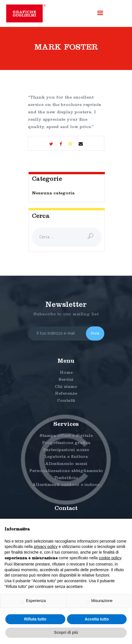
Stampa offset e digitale (66, 436)
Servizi (66, 380)
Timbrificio (66, 478)
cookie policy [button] (110, 558)
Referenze (66, 394)
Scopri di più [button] (66, 632)
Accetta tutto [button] (97, 619)
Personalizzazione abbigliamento (66, 471)
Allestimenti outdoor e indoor (66, 485)
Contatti (66, 401)
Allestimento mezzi (66, 464)
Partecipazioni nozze (66, 450)
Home (66, 373)
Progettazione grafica (66, 443)
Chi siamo (66, 387)
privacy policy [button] (46, 547)
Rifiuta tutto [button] (35, 619)
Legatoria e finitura (66, 457)
